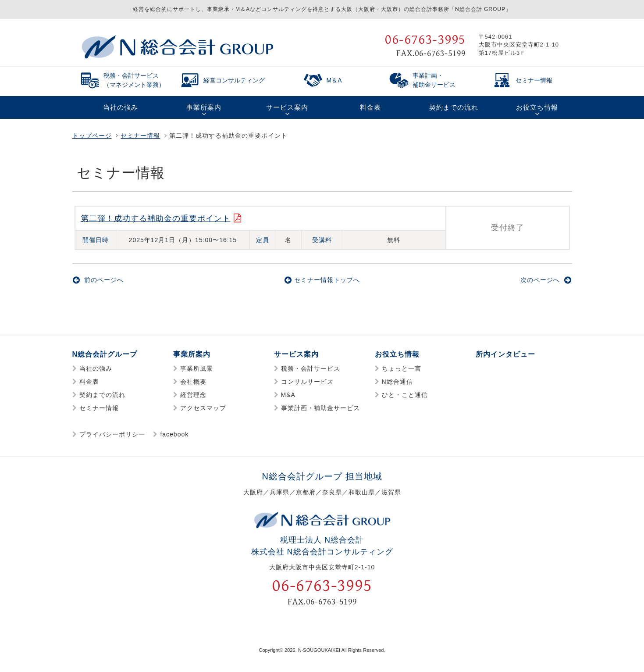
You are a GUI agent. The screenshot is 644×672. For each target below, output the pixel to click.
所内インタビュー (505, 355)
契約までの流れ (102, 395)
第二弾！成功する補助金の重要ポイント (156, 219)
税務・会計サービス (311, 369)
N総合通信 (397, 382)
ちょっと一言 (402, 369)
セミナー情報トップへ (322, 280)
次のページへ (546, 280)
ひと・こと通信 (405, 395)
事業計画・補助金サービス (320, 408)
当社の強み (96, 369)
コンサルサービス (307, 382)
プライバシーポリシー (112, 435)
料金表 (89, 382)
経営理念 (193, 395)
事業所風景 (197, 369)
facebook (174, 435)
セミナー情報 (140, 136)
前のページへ (98, 280)
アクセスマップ (203, 408)
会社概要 (193, 382)
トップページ (92, 136)
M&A (288, 395)
